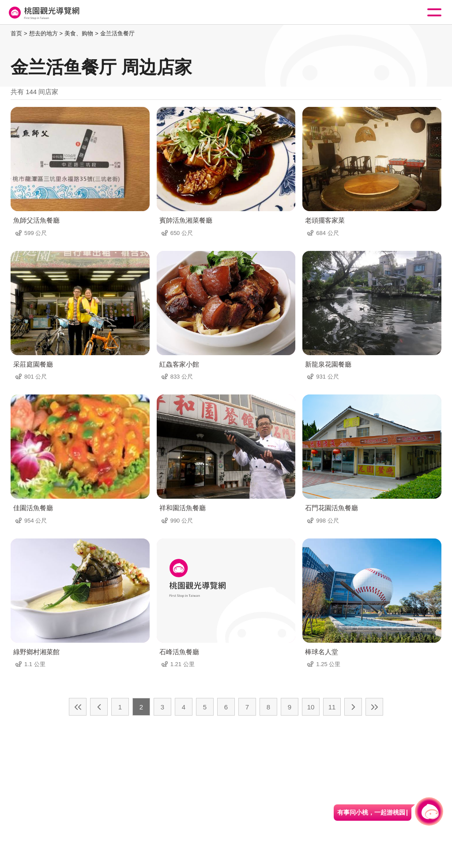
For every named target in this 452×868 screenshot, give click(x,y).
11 (332, 707)
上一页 (99, 707)
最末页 (374, 707)
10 (311, 707)
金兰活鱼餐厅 (117, 33)
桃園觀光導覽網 (43, 13)
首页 (16, 33)
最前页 (78, 707)
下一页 (353, 707)
